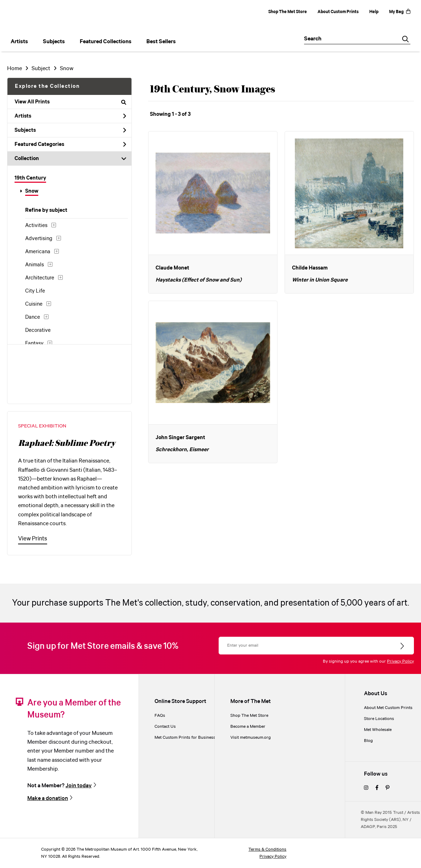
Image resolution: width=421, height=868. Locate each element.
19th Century (30, 178)
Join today (79, 786)
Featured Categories (70, 144)
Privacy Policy (400, 661)
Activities (36, 226)
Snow (32, 191)
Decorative (38, 330)
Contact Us (165, 727)
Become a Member (248, 727)
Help (374, 12)
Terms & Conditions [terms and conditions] (267, 849)
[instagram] (366, 788)
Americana (38, 252)
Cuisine (34, 304)
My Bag (400, 12)
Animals (35, 265)
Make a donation (48, 798)
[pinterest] (388, 788)
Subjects (70, 130)
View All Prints (70, 102)
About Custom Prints (338, 12)
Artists (70, 116)
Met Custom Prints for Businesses (187, 737)
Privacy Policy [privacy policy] (273, 856)
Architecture (40, 278)
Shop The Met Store (288, 12)
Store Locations (379, 719)
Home (15, 69)
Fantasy (34, 344)
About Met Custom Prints (388, 708)
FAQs (160, 716)
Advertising (39, 239)
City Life (35, 291)
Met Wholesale (378, 730)
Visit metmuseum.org (251, 737)
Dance (33, 317)
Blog (368, 741)
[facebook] (377, 788)
